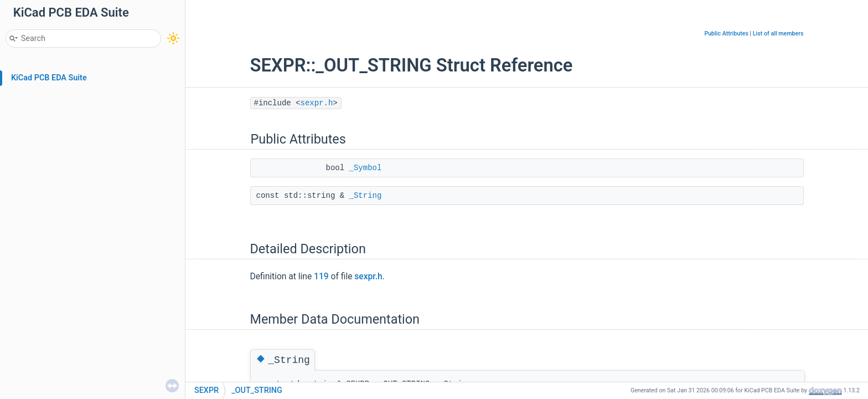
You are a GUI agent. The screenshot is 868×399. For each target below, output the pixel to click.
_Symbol (366, 168)
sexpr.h (317, 103)
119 (321, 277)
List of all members (778, 34)
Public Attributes (726, 34)
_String (366, 196)
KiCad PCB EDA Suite (49, 78)
